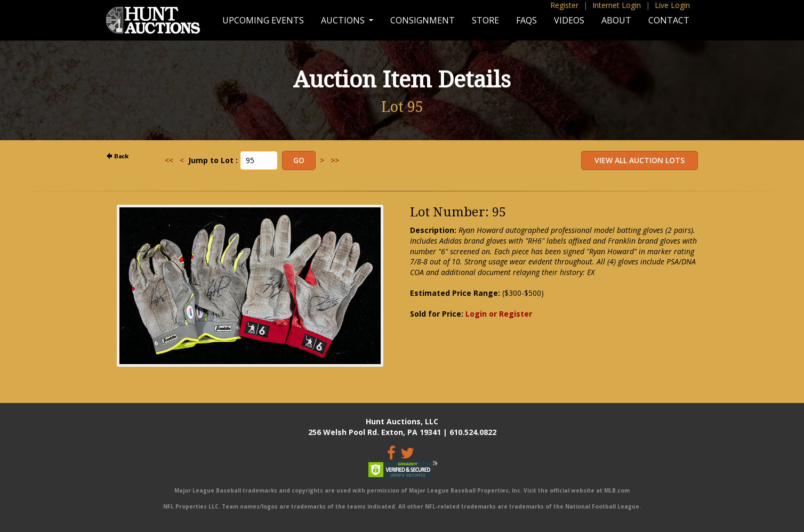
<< (169, 160)
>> (335, 160)
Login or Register (499, 314)
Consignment (423, 20)
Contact (669, 20)
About (616, 20)
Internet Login (617, 5)
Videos (569, 20)
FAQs (526, 20)
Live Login (672, 5)
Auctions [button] (344, 20)
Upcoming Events (263, 20)
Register (564, 5)
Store (485, 20)
